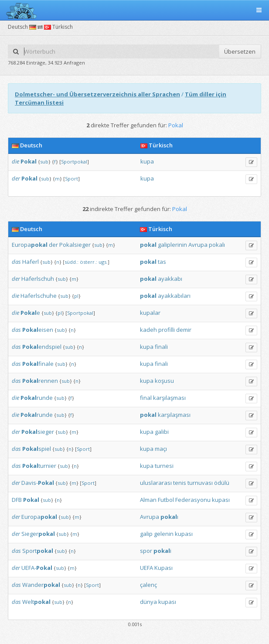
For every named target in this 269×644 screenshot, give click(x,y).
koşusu (164, 381)
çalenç (148, 585)
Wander (41, 585)
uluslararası (156, 483)
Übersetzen (240, 51)
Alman (148, 500)
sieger (38, 432)
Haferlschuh (38, 279)
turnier (39, 466)
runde (37, 398)
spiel (37, 449)
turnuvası (200, 483)
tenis (180, 483)
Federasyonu (193, 500)
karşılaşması (169, 398)
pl (76, 296)
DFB (17, 500)
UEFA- (37, 568)
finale (38, 364)
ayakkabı (170, 279)
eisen (38, 330)
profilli (167, 330)
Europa (30, 245)
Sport (72, 179)
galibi (162, 432)
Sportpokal (74, 162)
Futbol (166, 500)
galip (146, 534)
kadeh (148, 330)
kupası (221, 500)
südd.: (72, 262)
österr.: (89, 262)
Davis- (38, 483)
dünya (148, 602)
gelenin (164, 534)
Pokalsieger (75, 245)
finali (161, 347)
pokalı (217, 245)
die (15, 161)
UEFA (146, 568)
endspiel (42, 347)
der (16, 178)
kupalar (150, 313)
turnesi (164, 466)
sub (44, 162)
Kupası (163, 568)
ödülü (222, 483)
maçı (161, 449)
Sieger (38, 534)
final (146, 398)
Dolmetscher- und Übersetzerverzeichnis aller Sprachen (97, 94)
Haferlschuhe (39, 296)
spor (146, 551)
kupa (147, 161)
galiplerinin (172, 245)
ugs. (103, 262)
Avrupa (198, 245)
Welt (36, 602)
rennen (40, 381)
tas (162, 262)
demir (184, 330)
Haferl (31, 262)
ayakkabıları (174, 296)
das (16, 262)
